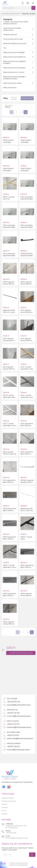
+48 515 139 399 (11, 833)
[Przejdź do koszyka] (28, 3)
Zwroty (4, 811)
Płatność (5, 804)
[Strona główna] (5, 3)
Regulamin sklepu (8, 798)
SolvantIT (24, 865)
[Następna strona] (26, 112)
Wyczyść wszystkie (14, 98)
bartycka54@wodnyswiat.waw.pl (17, 838)
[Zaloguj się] (23, 3)
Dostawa (5, 807)
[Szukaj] (33, 8)
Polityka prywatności (9, 801)
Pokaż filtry (27, 98)
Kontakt (4, 814)
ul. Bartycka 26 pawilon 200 (21, 653)
